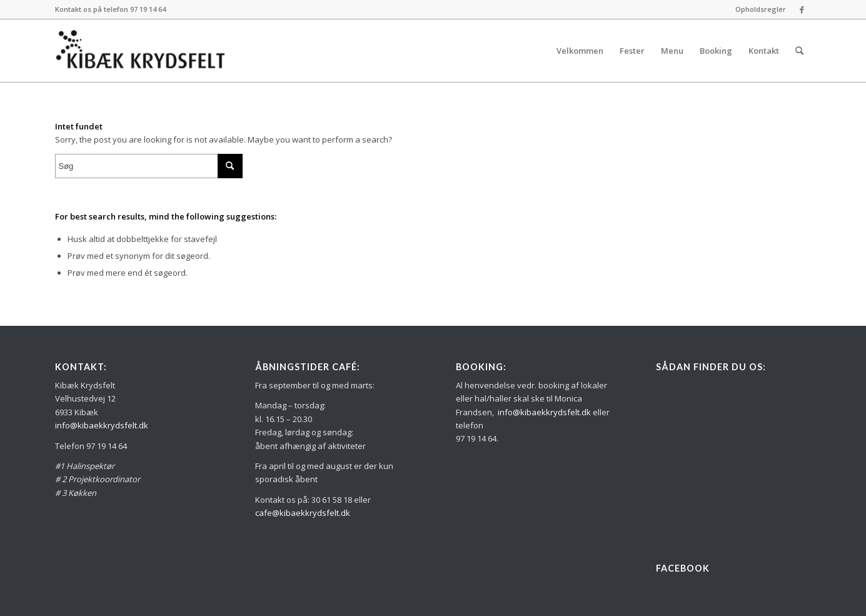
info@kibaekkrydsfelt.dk (102, 425)
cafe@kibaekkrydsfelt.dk (303, 513)
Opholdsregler (761, 9)
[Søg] (799, 51)
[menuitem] (758, 9)
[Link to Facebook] (802, 9)
